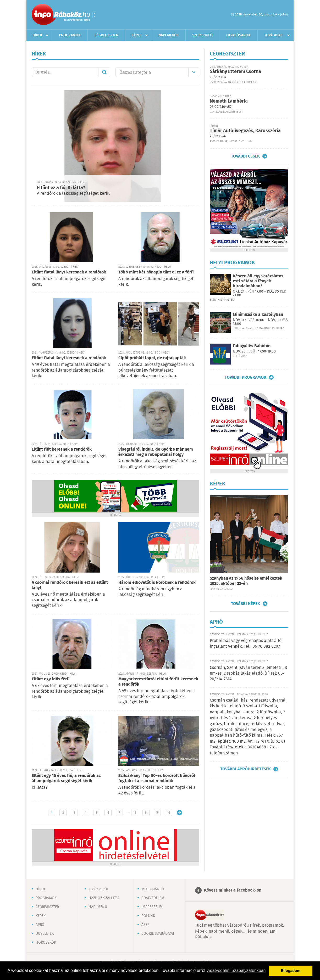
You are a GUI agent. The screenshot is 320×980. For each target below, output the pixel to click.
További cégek (245, 156)
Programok (70, 35)
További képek (245, 604)
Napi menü (98, 907)
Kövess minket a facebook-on (233, 890)
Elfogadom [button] (291, 971)
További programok (245, 377)
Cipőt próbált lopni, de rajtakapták (152, 358)
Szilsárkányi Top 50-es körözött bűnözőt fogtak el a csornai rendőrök (157, 778)
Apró (40, 925)
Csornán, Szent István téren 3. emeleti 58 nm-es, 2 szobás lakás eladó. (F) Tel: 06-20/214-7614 (248, 674)
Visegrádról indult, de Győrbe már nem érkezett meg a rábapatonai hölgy (156, 452)
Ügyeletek (45, 934)
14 (146, 813)
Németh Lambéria (229, 101)
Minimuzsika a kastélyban (258, 315)
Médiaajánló (153, 889)
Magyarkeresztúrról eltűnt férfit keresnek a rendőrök (158, 682)
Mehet (104, 72)
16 (169, 813)
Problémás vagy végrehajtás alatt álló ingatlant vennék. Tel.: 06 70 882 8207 (246, 644)
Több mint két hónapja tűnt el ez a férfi (156, 272)
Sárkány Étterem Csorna (235, 72)
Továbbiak (274, 35)
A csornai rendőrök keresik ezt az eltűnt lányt (70, 585)
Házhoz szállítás (104, 898)
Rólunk (148, 916)
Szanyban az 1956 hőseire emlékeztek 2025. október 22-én (246, 581)
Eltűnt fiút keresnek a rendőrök (62, 449)
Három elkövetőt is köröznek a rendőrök (157, 583)
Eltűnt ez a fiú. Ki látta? (61, 188)
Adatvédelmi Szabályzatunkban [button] (236, 970)
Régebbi (180, 813)
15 (157, 813)
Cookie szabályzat (158, 934)
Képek (137, 35)
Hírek (37, 35)
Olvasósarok (238, 35)
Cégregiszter (106, 35)
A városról (99, 889)
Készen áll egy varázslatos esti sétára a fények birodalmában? (258, 281)
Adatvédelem (153, 898)
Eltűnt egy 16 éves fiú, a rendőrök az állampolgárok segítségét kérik (66, 778)
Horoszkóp (46, 943)
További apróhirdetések (245, 769)
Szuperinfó (202, 35)
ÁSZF (145, 925)
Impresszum (152, 907)
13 (135, 813)
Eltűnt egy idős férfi (51, 679)
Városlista (94, 15)
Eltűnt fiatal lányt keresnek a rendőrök (69, 272)
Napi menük (169, 35)
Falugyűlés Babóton (252, 346)
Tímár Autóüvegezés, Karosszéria (245, 131)
